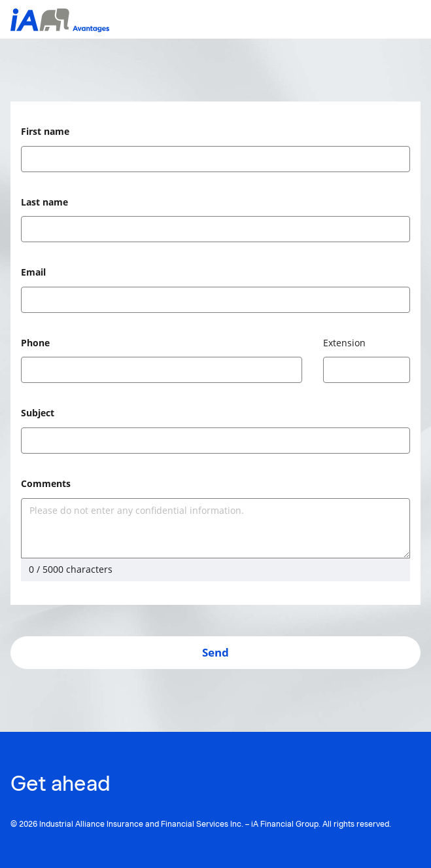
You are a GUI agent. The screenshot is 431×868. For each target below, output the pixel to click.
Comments (46, 483)
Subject (38, 413)
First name (45, 131)
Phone (35, 343)
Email (33, 272)
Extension (344, 343)
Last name (44, 202)
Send (216, 652)
